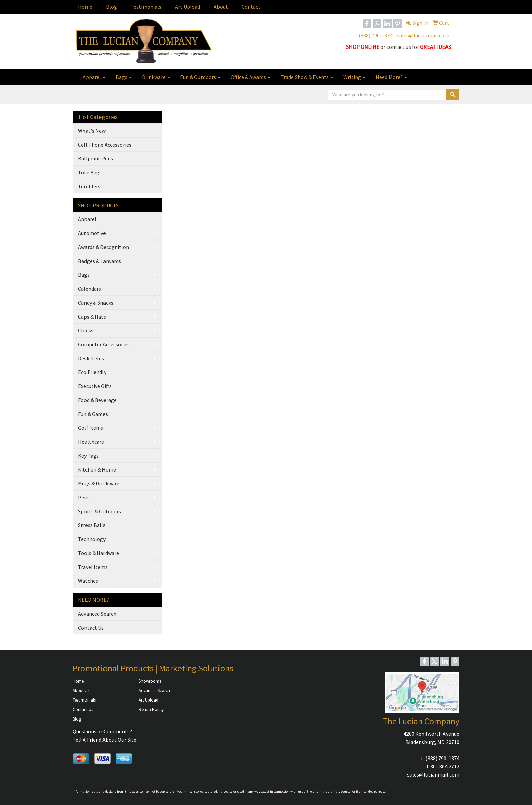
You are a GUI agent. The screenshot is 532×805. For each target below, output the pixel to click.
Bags (124, 77)
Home (85, 7)
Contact (251, 7)
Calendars (90, 289)
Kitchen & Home (97, 469)
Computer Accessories (104, 344)
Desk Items (91, 358)
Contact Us (91, 628)
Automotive (92, 233)
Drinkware (156, 77)
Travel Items (93, 567)
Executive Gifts (95, 386)
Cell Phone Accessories (105, 145)
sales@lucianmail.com (423, 35)
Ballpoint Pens (96, 158)
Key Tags (88, 456)
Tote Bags (90, 172)
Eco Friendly (92, 372)
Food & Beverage (97, 400)
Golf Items (91, 428)
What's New (92, 131)
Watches (88, 581)
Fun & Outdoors (200, 77)
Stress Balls (92, 525)
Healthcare (91, 442)
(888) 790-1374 (376, 35)
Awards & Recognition (103, 247)
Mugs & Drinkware (99, 483)
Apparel (94, 77)
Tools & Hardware (99, 553)
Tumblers (89, 186)
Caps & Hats (92, 317)
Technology (92, 539)
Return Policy (151, 710)
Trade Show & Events (307, 77)
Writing (354, 77)
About (221, 7)
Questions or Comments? (102, 731)
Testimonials (146, 7)
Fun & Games (93, 414)
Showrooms (150, 681)
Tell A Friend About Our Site (104, 740)
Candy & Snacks (96, 303)
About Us (81, 691)
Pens (84, 497)
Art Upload (188, 7)
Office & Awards (251, 77)
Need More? (391, 77)
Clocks (86, 330)
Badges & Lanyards (100, 261)
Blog (111, 7)
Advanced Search (97, 614)
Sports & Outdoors (100, 511)
